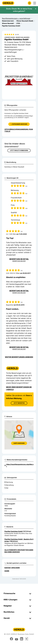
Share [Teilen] (7, 571)
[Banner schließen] (36, 9)
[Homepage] (8, 3)
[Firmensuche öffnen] (29, 3)
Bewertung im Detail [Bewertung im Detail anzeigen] (19, 259)
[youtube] (17, 639)
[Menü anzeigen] (35, 3)
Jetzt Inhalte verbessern (19, 150)
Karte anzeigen (19, 443)
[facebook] (11, 639)
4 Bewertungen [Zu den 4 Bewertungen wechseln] (10, 37)
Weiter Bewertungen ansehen (19, 357)
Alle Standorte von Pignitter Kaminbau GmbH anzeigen (19, 551)
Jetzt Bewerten (19, 403)
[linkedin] (22, 639)
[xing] (27, 639)
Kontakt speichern (12, 568)
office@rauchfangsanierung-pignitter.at (19, 130)
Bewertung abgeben (23, 37)
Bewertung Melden (19, 261)
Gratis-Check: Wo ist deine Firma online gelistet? (19, 10)
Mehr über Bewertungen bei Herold (19, 388)
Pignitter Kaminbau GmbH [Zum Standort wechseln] (13, 531)
